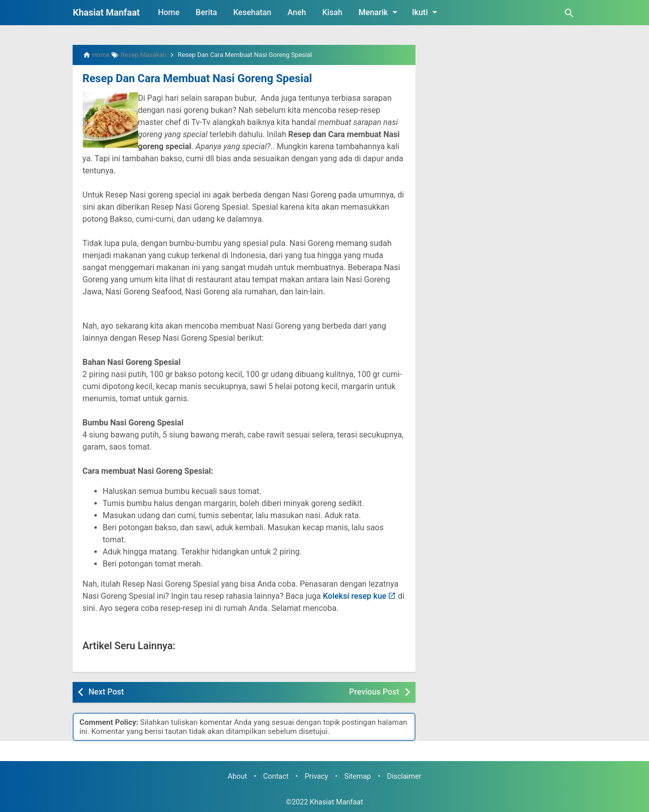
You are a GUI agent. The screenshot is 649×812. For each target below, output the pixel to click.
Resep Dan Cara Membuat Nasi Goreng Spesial (189, 78)
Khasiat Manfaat (107, 12)
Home (169, 12)
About (238, 775)
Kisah (332, 12)
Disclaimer (404, 775)
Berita (206, 12)
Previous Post (374, 691)
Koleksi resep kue (355, 595)
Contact (276, 775)
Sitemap (358, 775)
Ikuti (426, 12)
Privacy (316, 775)
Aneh (297, 12)
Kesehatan (252, 12)
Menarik (380, 12)
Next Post (106, 691)
